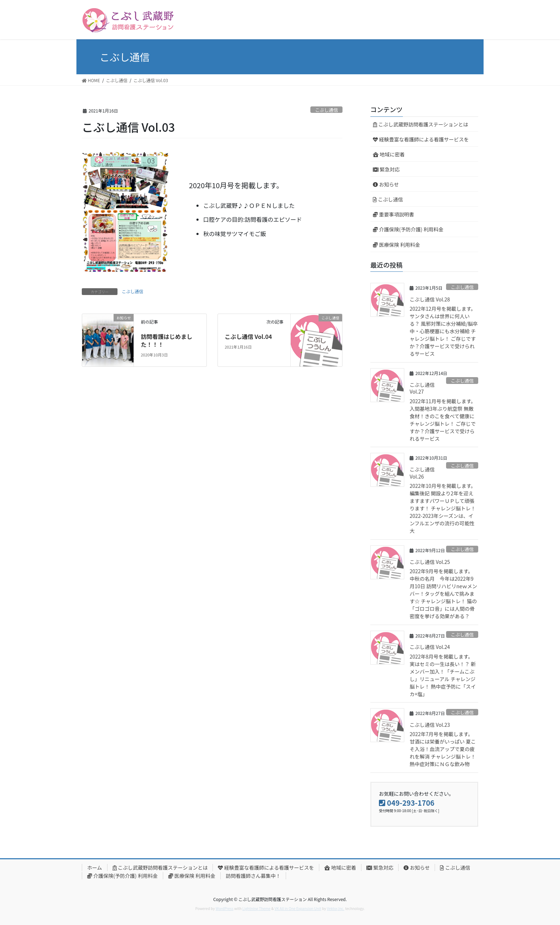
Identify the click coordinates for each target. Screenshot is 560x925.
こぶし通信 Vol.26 (422, 473)
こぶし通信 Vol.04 (248, 336)
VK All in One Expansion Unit (298, 908)
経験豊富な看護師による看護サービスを (421, 139)
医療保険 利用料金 (396, 245)
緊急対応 (386, 169)
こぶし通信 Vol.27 (422, 388)
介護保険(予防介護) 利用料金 (408, 229)
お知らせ (386, 184)
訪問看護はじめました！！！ (166, 340)
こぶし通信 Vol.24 (430, 647)
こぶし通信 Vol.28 (430, 299)
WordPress (225, 908)
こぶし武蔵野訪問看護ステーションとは (421, 124)
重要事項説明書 (393, 214)
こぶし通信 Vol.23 (430, 725)
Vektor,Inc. (336, 908)
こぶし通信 (326, 110)
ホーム (95, 867)
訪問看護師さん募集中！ (253, 876)
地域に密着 (389, 154)
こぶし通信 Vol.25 (430, 562)
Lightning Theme (257, 908)
